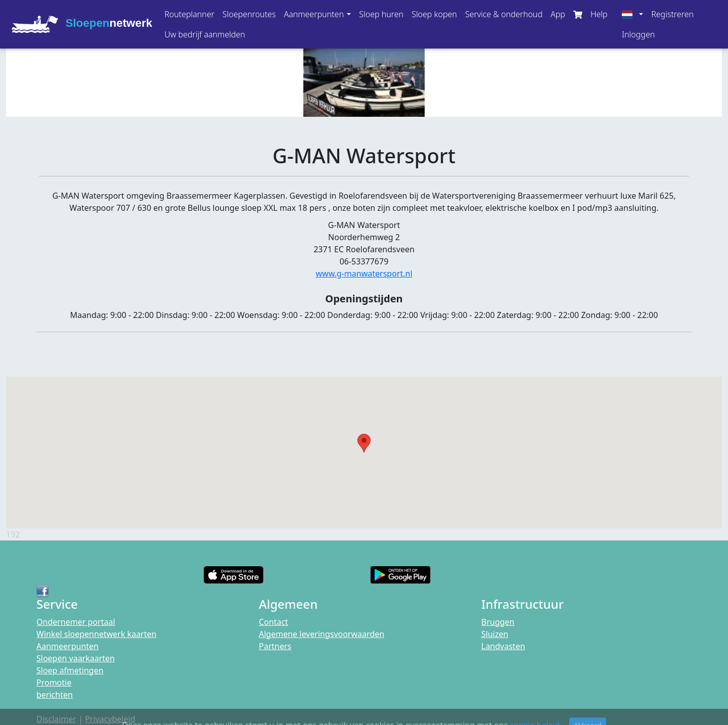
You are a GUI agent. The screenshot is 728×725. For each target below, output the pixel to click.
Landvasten (503, 646)
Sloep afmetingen (70, 670)
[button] (317, 14)
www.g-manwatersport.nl (364, 274)
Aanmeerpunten (67, 646)
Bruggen (498, 622)
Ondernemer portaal (76, 622)
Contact (274, 622)
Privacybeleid (110, 719)
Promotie (54, 683)
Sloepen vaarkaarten (76, 658)
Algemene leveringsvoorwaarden (322, 634)
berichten (55, 695)
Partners (275, 646)
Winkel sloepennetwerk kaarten (96, 634)
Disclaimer (56, 719)
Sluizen (495, 634)
